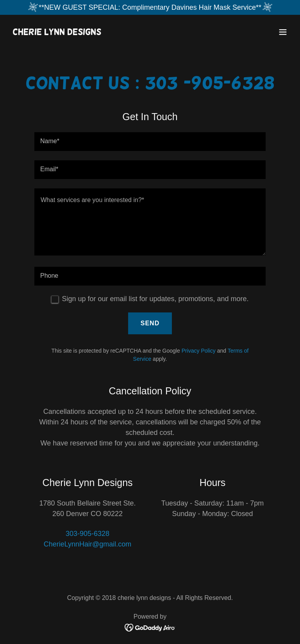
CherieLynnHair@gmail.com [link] (88, 544)
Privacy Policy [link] (199, 351)
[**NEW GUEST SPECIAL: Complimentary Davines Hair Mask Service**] (150, 7)
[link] (57, 32)
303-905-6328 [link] (87, 534)
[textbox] (150, 142)
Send (150, 323)
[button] (283, 32)
